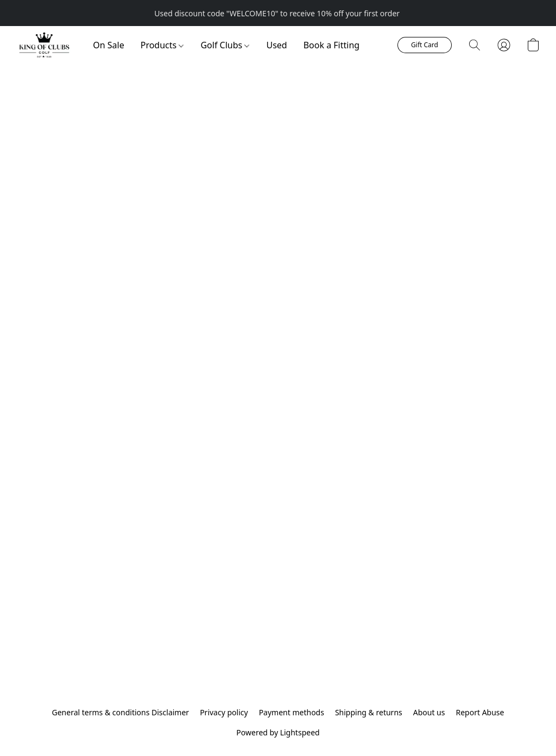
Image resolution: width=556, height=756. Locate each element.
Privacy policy (224, 712)
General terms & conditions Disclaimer (121, 712)
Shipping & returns (369, 712)
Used (276, 45)
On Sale (108, 45)
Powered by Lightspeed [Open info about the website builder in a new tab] (278, 732)
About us (429, 712)
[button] (44, 45)
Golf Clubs (225, 45)
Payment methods (292, 712)
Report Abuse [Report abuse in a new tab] (480, 712)
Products (162, 45)
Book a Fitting (331, 45)
